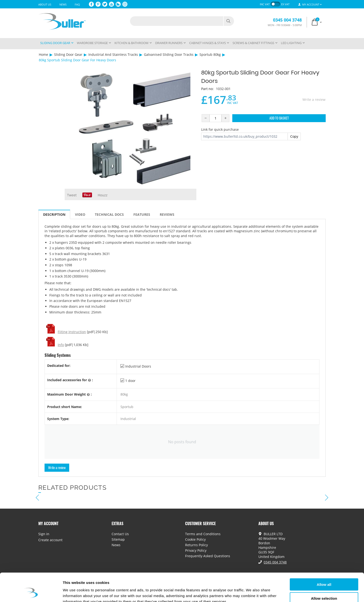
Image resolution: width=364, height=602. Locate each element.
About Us (45, 4)
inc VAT (265, 4)
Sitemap (118, 539)
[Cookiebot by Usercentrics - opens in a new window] (31, 593)
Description (54, 214)
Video (80, 214)
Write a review (314, 99)
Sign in (44, 534)
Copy (294, 136)
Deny (324, 588)
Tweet (72, 195)
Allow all (324, 560)
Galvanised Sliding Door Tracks (169, 54)
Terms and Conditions (203, 534)
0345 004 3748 (287, 20)
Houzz (103, 195)
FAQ (77, 4)
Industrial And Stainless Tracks (113, 54)
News (63, 4)
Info (61, 345)
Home (43, 54)
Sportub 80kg (210, 54)
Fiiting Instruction (72, 332)
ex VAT (285, 4)
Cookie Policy (195, 539)
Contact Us (120, 534)
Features (142, 214)
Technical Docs (109, 214)
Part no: (207, 89)
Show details (251, 593)
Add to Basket (279, 118)
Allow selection (324, 574)
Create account (50, 540)
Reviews (167, 214)
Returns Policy (196, 545)
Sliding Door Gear (68, 54)
